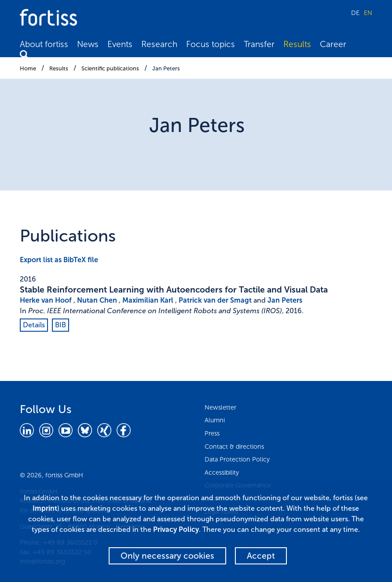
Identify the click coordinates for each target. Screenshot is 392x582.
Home (28, 68)
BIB (60, 325)
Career (333, 44)
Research (159, 44)
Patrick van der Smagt (215, 300)
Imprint (45, 508)
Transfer (259, 44)
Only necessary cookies (167, 556)
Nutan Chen (97, 300)
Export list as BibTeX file (59, 260)
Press (212, 433)
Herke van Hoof (46, 300)
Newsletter (220, 407)
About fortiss (44, 44)
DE (355, 13)
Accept (261, 556)
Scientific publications (110, 68)
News (88, 44)
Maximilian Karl (148, 300)
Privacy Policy (176, 529)
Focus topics (211, 44)
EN (368, 13)
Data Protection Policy (237, 459)
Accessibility (222, 472)
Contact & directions (234, 447)
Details (34, 325)
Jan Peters (166, 68)
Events (120, 44)
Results (297, 44)
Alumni (215, 420)
